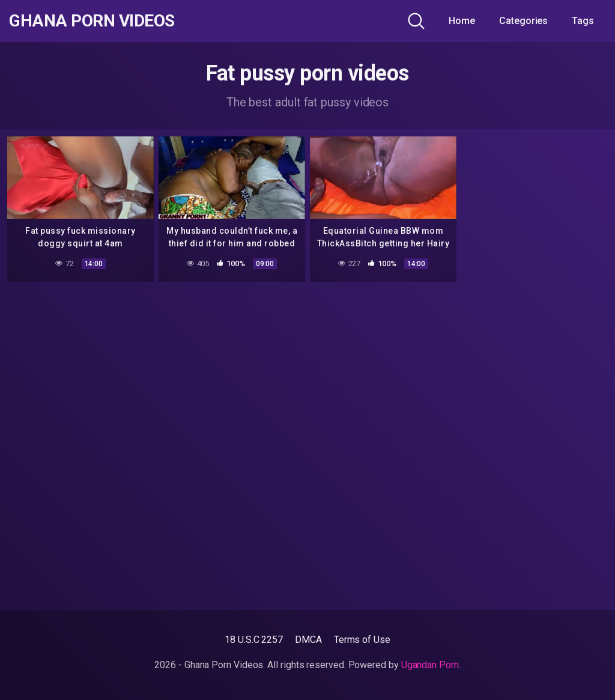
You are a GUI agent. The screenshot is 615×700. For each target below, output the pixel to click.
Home (462, 21)
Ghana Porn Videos (92, 21)
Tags (583, 21)
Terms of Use (362, 640)
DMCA (308, 640)
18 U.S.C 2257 (254, 640)
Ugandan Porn (430, 665)
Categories (523, 21)
